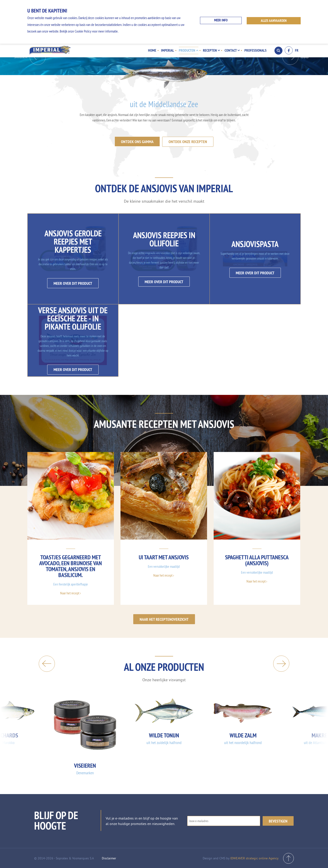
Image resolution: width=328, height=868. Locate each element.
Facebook (289, 50)
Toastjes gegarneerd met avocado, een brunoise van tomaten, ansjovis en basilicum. (70, 566)
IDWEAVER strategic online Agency (254, 858)
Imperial (168, 50)
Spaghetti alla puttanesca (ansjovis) (257, 560)
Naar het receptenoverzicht (164, 619)
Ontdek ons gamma (137, 142)
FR (297, 50)
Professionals (255, 50)
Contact (232, 50)
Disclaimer (109, 858)
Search (278, 50)
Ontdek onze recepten (188, 142)
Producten (189, 50)
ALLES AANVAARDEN (274, 21)
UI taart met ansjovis (164, 557)
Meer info (221, 21)
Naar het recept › (70, 593)
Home (153, 50)
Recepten (212, 50)
